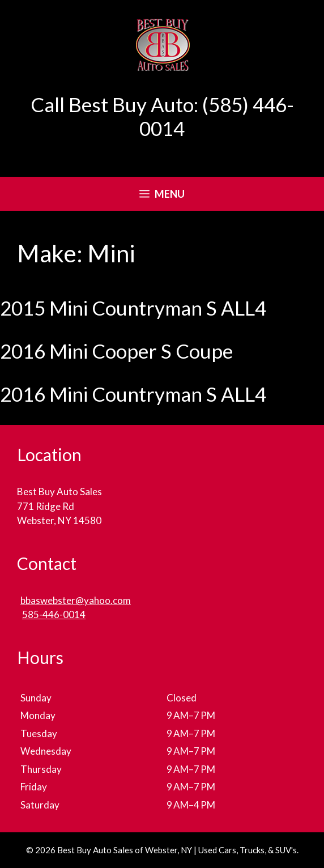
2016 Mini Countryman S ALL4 (133, 394)
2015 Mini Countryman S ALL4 (133, 308)
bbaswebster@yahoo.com (76, 600)
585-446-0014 (54, 614)
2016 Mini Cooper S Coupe (116, 351)
